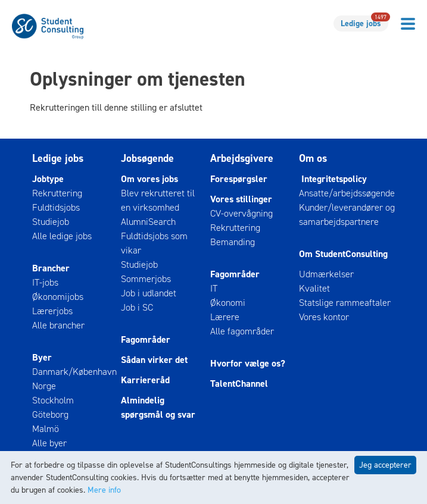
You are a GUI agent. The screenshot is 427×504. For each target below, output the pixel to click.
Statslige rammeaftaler (345, 303)
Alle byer (49, 443)
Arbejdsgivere (242, 158)
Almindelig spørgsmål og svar (158, 407)
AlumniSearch (148, 222)
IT (214, 288)
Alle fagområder (242, 331)
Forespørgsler (239, 179)
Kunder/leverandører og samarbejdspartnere (347, 215)
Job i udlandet (149, 293)
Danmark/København (74, 372)
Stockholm (53, 400)
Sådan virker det (154, 360)
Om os (313, 158)
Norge (44, 386)
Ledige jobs (364, 22)
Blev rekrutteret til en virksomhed (158, 200)
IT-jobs (45, 282)
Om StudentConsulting (343, 254)
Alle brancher (58, 325)
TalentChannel (239, 384)
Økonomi (228, 303)
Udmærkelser (326, 274)
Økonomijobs (58, 297)
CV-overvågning (241, 213)
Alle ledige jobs (62, 236)
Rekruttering (57, 193)
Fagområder (146, 339)
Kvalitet (314, 288)
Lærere (225, 317)
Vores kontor (324, 317)
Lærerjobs (52, 311)
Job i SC (137, 307)
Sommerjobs (146, 279)
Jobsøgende (147, 158)
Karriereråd (145, 380)
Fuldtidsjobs (56, 207)
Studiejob (51, 222)
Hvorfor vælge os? (248, 363)
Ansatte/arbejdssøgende (347, 193)
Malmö (46, 429)
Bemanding (233, 242)
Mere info (104, 490)
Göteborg (50, 414)
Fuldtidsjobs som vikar (154, 243)
